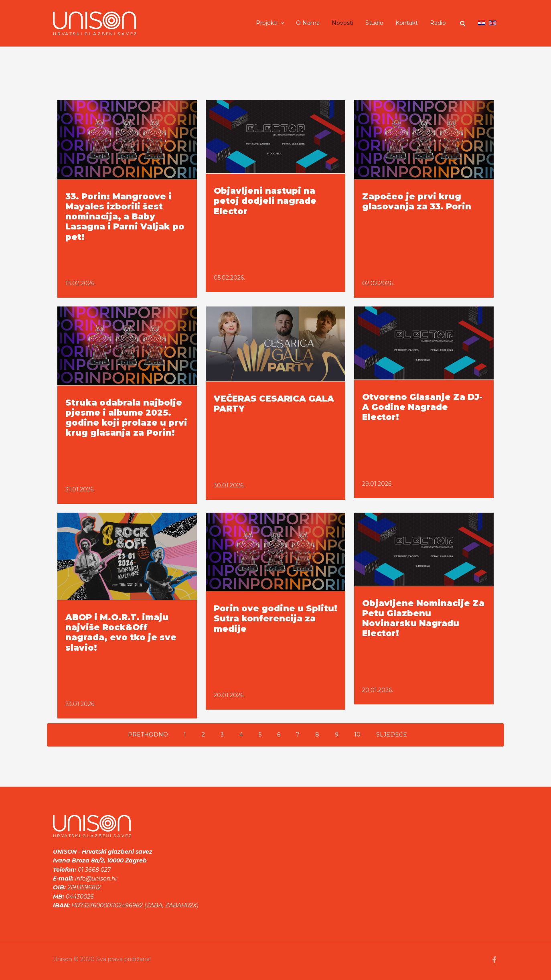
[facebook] (494, 960)
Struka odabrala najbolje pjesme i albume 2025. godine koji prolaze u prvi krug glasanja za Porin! (126, 418)
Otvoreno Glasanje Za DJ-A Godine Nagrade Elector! (422, 407)
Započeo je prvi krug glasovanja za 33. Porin (417, 201)
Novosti (342, 23)
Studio (374, 23)
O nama (308, 23)
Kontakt (407, 23)
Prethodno (148, 735)
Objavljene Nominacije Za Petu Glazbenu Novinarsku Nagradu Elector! (423, 618)
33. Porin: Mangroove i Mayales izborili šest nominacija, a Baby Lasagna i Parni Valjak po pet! (125, 217)
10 (357, 735)
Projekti (267, 23)
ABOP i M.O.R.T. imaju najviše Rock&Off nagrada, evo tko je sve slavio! (121, 632)
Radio (438, 23)
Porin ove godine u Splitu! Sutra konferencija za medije (275, 618)
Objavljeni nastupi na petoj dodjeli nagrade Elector (265, 201)
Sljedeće (392, 735)
